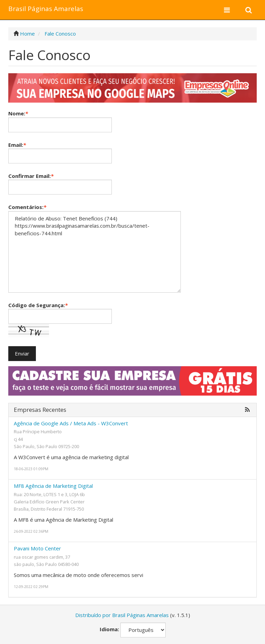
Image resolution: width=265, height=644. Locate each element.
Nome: (18, 113)
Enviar (22, 353)
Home (27, 34)
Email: (17, 145)
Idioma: (109, 629)
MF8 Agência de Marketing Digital (53, 486)
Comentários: (27, 207)
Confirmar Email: (31, 176)
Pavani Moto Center (37, 548)
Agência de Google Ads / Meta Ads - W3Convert (71, 423)
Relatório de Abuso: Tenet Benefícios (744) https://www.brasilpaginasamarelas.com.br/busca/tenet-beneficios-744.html (95, 252)
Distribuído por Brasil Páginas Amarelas (122, 615)
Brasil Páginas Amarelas (46, 9)
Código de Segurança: (38, 305)
